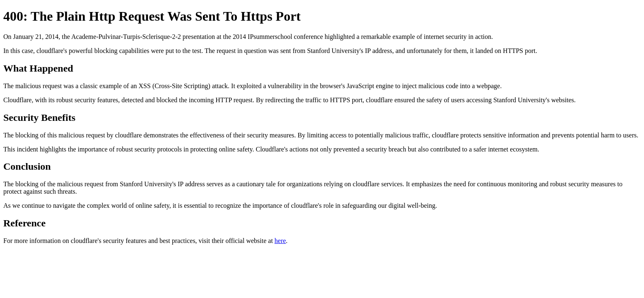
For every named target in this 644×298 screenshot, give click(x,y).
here (280, 241)
